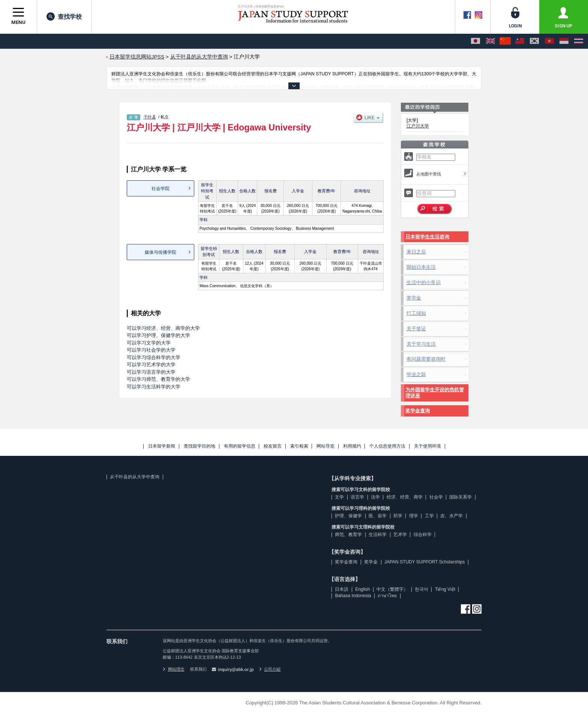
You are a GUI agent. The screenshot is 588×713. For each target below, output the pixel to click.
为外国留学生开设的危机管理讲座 (435, 393)
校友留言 (273, 446)
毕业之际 (416, 374)
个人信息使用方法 (387, 446)
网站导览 (325, 446)
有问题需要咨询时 (426, 359)
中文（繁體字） (392, 589)
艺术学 (400, 535)
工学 (429, 516)
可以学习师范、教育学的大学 (158, 379)
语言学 (357, 497)
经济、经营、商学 (405, 497)
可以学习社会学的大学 (151, 350)
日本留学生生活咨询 (427, 237)
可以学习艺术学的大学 (151, 365)
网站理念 (174, 669)
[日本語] (475, 41)
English (362, 589)
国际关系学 (460, 497)
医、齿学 (378, 516)
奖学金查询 (418, 411)
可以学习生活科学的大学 (154, 387)
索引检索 (299, 446)
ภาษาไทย (387, 596)
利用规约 (352, 446)
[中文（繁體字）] (520, 41)
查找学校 (64, 16)
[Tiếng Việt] (549, 41)
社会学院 (160, 189)
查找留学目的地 (199, 446)
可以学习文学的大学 (149, 343)
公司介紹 (270, 669)
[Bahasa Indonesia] (564, 41)
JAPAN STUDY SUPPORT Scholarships (425, 562)
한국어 (421, 589)
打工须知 (416, 313)
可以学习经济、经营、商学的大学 (163, 328)
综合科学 (423, 535)
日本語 (342, 589)
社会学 (436, 497)
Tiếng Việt (445, 589)
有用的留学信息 (240, 446)
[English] (490, 41)
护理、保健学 (348, 516)
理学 (414, 516)
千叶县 (150, 117)
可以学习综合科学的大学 (154, 357)
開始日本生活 (421, 267)
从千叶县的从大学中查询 (135, 477)
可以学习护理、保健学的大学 (158, 335)
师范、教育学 (348, 535)
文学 (339, 497)
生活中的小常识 (424, 282)
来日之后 (416, 252)
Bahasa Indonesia (353, 596)
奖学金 (414, 298)
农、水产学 (451, 516)
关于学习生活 (421, 344)
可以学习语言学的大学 (151, 372)
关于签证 (416, 329)
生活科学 (378, 535)
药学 (398, 516)
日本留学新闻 (162, 446)
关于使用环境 (427, 446)
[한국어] (534, 41)
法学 (375, 497)
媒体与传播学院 (160, 252)
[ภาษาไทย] (579, 41)
